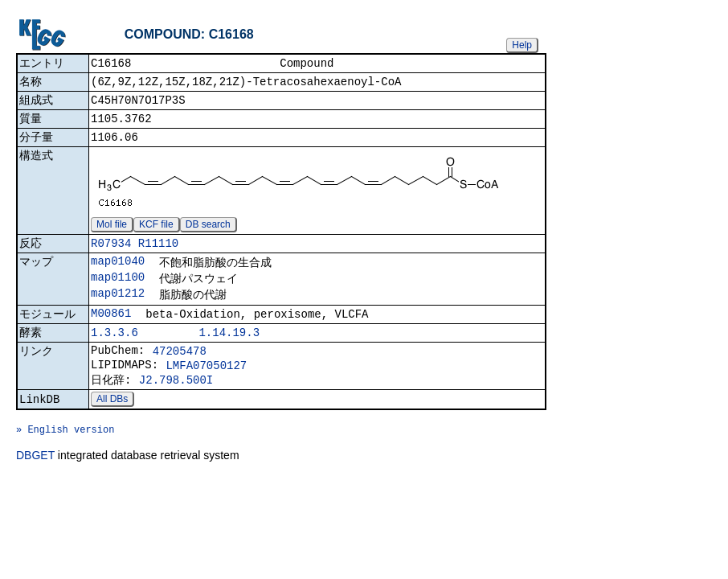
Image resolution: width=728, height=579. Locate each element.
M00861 (111, 331)
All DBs (112, 428)
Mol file (112, 234)
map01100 (118, 292)
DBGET (35, 491)
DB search (208, 234)
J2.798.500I (176, 407)
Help (522, 45)
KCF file (156, 234)
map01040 (118, 274)
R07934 (111, 255)
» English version (65, 463)
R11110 (158, 255)
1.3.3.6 (115, 353)
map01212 (118, 309)
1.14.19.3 (229, 353)
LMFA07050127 (206, 390)
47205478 (180, 373)
